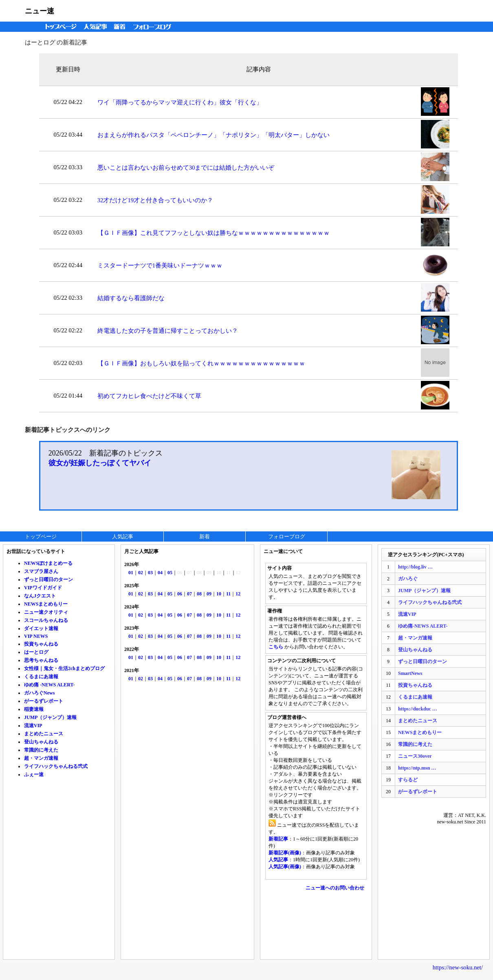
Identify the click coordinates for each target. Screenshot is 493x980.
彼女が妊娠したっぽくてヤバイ (100, 463)
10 (219, 594)
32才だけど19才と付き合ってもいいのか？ (155, 200)
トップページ (59, 27)
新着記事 (278, 839)
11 (228, 594)
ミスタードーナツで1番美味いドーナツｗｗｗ (160, 265)
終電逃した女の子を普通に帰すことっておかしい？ (168, 331)
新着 (121, 27)
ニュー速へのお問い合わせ (335, 888)
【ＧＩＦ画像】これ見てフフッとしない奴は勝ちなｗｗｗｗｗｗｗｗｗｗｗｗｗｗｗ (213, 233)
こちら (276, 647)
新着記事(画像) (285, 853)
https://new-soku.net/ (458, 967)
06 (180, 594)
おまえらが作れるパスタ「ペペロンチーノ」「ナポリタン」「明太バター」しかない (213, 135)
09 (209, 594)
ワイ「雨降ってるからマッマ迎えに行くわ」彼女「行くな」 (180, 102)
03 (150, 573)
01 (131, 573)
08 (199, 594)
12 (238, 594)
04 (160, 573)
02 (141, 573)
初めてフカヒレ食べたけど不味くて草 (149, 396)
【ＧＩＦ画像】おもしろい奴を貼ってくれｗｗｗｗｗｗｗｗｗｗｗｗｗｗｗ (201, 363)
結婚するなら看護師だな (131, 298)
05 (170, 573)
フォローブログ (154, 27)
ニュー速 (40, 11)
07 (189, 594)
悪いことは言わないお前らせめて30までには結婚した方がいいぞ (186, 168)
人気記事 (96, 27)
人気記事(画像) (285, 867)
